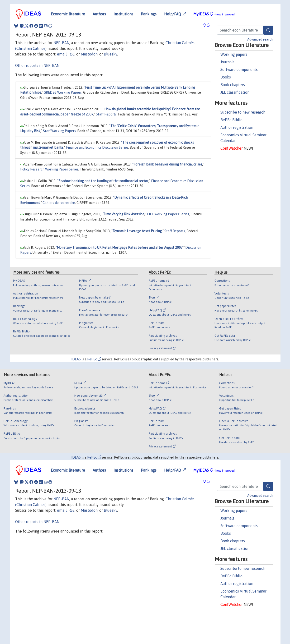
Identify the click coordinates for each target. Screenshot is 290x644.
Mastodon (89, 54)
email (62, 54)
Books (226, 77)
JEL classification (235, 92)
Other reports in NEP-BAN (37, 65)
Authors (99, 14)
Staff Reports (106, 114)
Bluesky (110, 54)
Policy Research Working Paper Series (49, 169)
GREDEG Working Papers (63, 92)
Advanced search (260, 39)
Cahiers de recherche (59, 203)
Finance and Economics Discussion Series (97, 147)
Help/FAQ (175, 14)
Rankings (149, 14)
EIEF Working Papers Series (168, 214)
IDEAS (76, 359)
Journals (227, 62)
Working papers (234, 54)
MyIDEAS (214, 14)
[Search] (268, 30)
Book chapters (233, 85)
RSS (71, 54)
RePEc (94, 359)
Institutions (123, 14)
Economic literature (68, 14)
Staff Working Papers (59, 131)
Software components (239, 69)
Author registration (237, 127)
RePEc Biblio (231, 120)
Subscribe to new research (243, 112)
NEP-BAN (61, 43)
